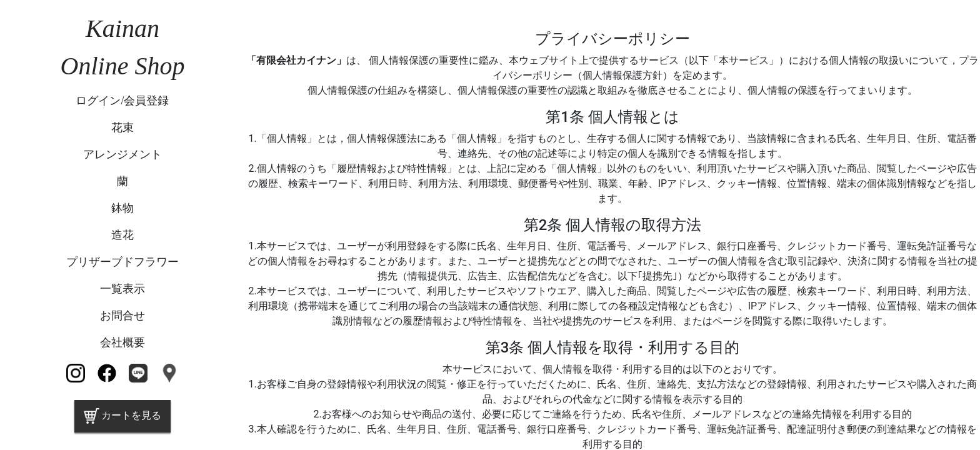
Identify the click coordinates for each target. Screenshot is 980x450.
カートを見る (123, 416)
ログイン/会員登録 (122, 101)
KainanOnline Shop (123, 47)
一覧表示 (122, 289)
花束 (122, 127)
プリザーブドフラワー (122, 262)
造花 (122, 235)
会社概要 (122, 342)
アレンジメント (122, 154)
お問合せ (122, 316)
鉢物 (122, 208)
